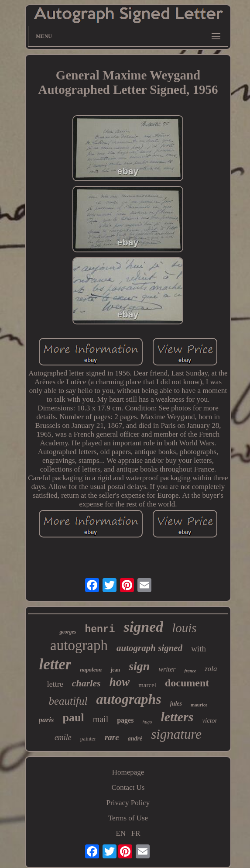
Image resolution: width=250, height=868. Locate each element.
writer (167, 669)
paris (46, 720)
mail (101, 719)
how (120, 682)
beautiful (68, 701)
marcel (147, 685)
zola (211, 669)
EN (121, 833)
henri (100, 630)
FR (136, 833)
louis (184, 628)
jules (176, 704)
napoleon (91, 670)
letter (55, 664)
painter (88, 739)
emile (63, 737)
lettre (55, 684)
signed (143, 627)
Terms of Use (128, 818)
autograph (79, 645)
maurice (199, 705)
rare (112, 737)
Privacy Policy (128, 803)
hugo (147, 722)
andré (135, 739)
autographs (128, 699)
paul (74, 718)
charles (86, 683)
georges (68, 632)
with (199, 649)
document (187, 683)
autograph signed (149, 648)
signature (176, 734)
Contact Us (128, 787)
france (190, 671)
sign (139, 666)
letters (177, 717)
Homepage (128, 772)
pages (125, 720)
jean (115, 670)
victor (210, 720)
